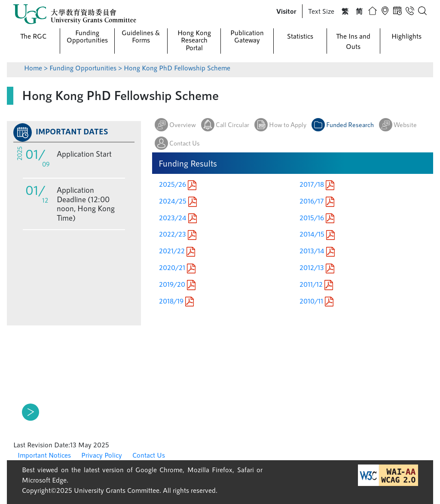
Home (33, 68)
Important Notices (44, 455)
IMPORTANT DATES (72, 131)
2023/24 (178, 217)
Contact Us (185, 143)
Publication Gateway (247, 36)
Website (405, 124)
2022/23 (178, 234)
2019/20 (177, 284)
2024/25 (178, 201)
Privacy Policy (102, 455)
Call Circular (232, 124)
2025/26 (178, 184)
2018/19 (176, 301)
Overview (183, 124)
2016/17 (317, 201)
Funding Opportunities (87, 36)
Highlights (406, 36)
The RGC (33, 36)
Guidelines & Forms (141, 36)
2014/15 (317, 234)
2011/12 (316, 284)
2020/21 (177, 267)
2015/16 (317, 217)
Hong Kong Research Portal (194, 40)
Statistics (300, 36)
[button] (286, 11)
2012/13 (317, 267)
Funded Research (350, 124)
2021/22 (177, 250)
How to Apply (288, 124)
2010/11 (316, 301)
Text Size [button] (321, 11)
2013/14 (317, 250)
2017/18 (317, 184)
